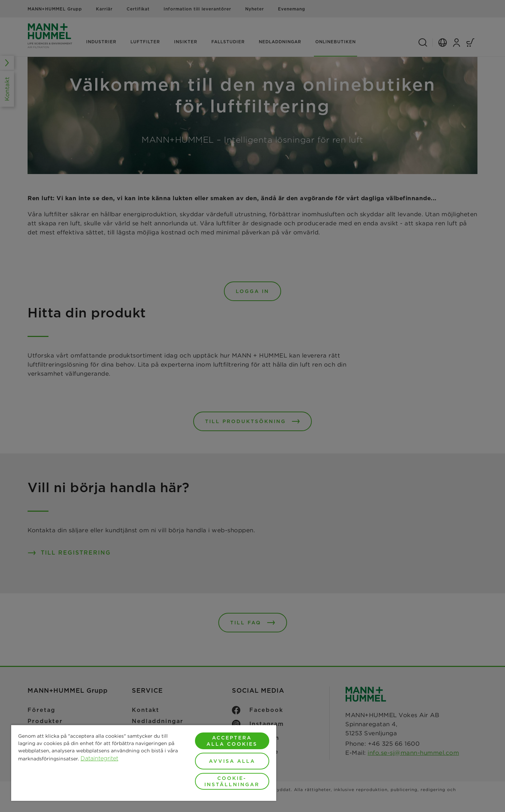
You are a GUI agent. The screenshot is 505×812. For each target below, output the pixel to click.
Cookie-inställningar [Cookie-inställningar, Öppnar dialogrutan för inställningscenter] (232, 781)
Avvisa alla (232, 761)
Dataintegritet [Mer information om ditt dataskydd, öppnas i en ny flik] (99, 758)
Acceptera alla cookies (232, 741)
